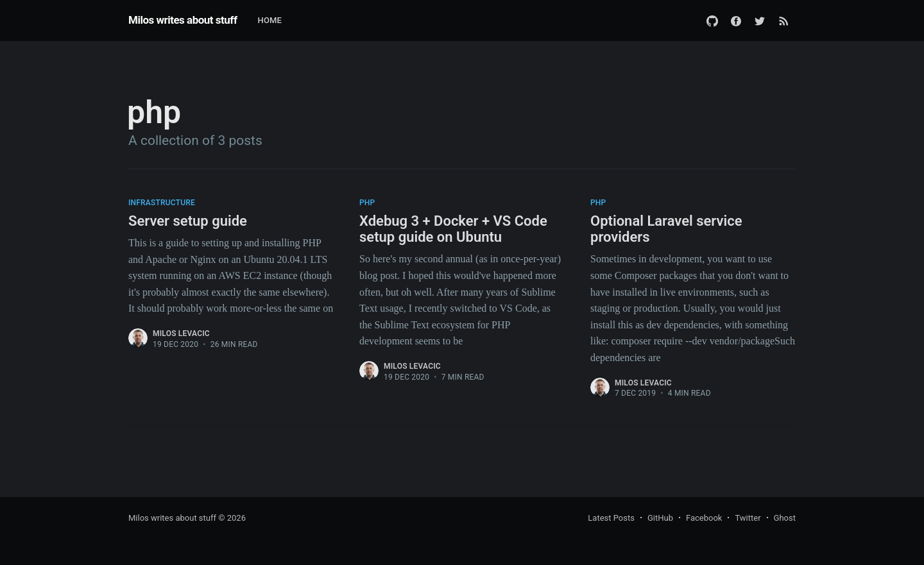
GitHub (660, 518)
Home (269, 20)
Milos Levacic (181, 333)
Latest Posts (611, 518)
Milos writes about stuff (183, 20)
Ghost (785, 518)
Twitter (748, 518)
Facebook (704, 518)
